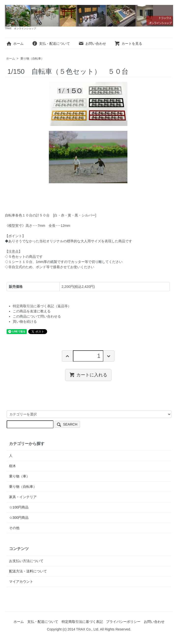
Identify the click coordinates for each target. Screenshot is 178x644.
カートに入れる (88, 375)
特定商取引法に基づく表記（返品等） (42, 306)
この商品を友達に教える (32, 311)
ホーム (15, 44)
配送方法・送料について (28, 571)
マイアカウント (21, 582)
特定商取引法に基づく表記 (82, 622)
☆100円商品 (19, 507)
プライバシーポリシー (123, 622)
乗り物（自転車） (32, 59)
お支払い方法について (26, 561)
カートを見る (128, 44)
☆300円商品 (19, 518)
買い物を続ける (25, 322)
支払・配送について (51, 44)
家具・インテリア (23, 497)
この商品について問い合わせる (37, 316)
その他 (14, 528)
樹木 (13, 466)
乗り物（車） (19, 476)
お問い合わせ (92, 44)
